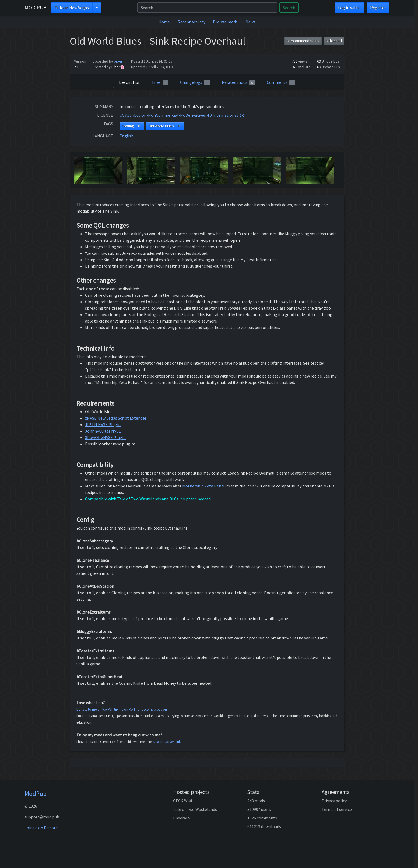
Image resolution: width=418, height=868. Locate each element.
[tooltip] (242, 115)
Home (164, 22)
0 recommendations (303, 41)
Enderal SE (183, 818)
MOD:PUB (36, 7)
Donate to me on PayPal (94, 709)
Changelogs (195, 82)
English (127, 136)
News (250, 22)
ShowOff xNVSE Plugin (105, 437)
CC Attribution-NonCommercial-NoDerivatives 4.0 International (179, 115)
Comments (281, 82)
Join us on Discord (41, 828)
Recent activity (192, 22)
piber (118, 61)
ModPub (36, 793)
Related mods (238, 82)
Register (378, 8)
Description (130, 82)
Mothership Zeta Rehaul (205, 486)
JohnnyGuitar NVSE (103, 431)
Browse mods (225, 22)
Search (289, 8)
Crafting (132, 126)
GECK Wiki (182, 801)
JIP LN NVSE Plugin (103, 424)
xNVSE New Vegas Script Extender (116, 418)
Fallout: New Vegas (72, 8)
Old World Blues (165, 126)
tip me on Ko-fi (125, 709)
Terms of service (337, 809)
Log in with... (349, 8)
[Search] (207, 8)
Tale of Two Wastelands (195, 809)
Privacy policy (334, 801)
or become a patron (152, 709)
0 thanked (334, 41)
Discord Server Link (167, 742)
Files (160, 82)
